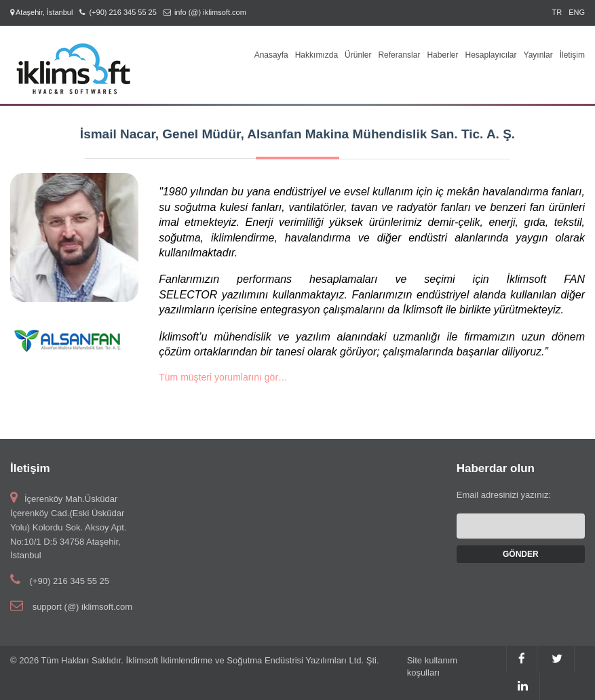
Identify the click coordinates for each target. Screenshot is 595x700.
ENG (577, 12)
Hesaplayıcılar (491, 55)
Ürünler (358, 55)
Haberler (442, 55)
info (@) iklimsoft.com (210, 12)
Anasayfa (271, 55)
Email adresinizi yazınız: (504, 495)
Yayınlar (538, 55)
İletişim (572, 55)
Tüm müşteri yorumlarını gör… (223, 377)
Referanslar (399, 55)
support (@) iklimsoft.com (83, 607)
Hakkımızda (316, 55)
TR (557, 12)
